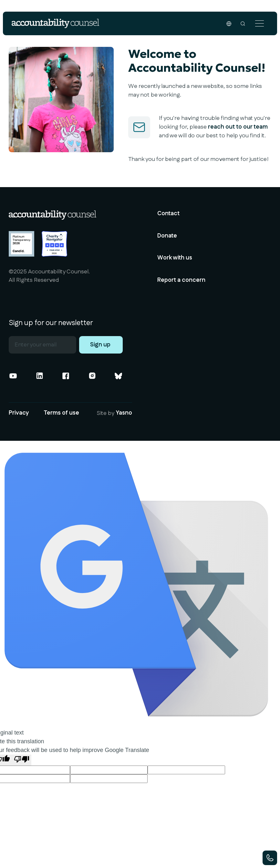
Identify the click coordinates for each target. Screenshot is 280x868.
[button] (260, 24)
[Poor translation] (22, 760)
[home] (55, 23)
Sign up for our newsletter (51, 323)
